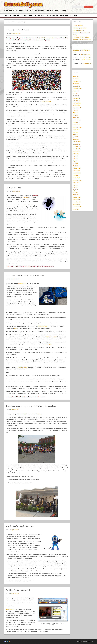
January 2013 (76, 200)
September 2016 (77, 108)
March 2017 (76, 96)
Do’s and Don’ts (28, 205)
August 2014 (76, 154)
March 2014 (76, 166)
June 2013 (75, 187)
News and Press (29, 15)
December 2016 (77, 101)
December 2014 (77, 146)
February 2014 (77, 168)
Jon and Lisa (76, 50)
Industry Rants (64, 15)
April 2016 (75, 115)
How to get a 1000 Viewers (17, 30)
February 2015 (77, 142)
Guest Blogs (74, 15)
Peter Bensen (44, 38)
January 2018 (76, 86)
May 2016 (75, 113)
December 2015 (77, 120)
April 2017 (75, 93)
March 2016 (76, 118)
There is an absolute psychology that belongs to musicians (31, 406)
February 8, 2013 (15, 279)
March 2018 (76, 84)
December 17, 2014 (16, 33)
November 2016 (77, 103)
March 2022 (76, 76)
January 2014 (76, 171)
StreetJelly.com (10, 609)
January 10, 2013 (15, 409)
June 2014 (75, 158)
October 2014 (76, 151)
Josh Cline (51, 38)
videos (55, 337)
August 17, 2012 (15, 594)
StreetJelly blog (23, 367)
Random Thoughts (40, 15)
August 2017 (76, 91)
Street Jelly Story (17, 15)
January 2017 (76, 98)
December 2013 (77, 173)
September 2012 (77, 207)
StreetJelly (26, 198)
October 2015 (76, 125)
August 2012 (76, 209)
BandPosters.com (46, 102)
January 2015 (76, 144)
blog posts (48, 337)
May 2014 (75, 161)
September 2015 (77, 127)
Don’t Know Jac (38, 414)
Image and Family (60, 38)
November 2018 (77, 81)
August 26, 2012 (15, 530)
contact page (49, 344)
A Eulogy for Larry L (78, 26)
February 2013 (77, 197)
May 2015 (75, 134)
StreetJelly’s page (43, 326)
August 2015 (76, 130)
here (16, 328)
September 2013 (77, 180)
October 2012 (76, 204)
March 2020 (76, 79)
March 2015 (76, 139)
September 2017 (77, 89)
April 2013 (75, 192)
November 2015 (77, 122)
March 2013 (76, 195)
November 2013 (77, 175)
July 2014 (75, 156)
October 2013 (76, 178)
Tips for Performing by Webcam (20, 526)
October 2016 (76, 105)
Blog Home (8, 15)
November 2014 (77, 149)
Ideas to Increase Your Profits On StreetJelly (25, 275)
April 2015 (75, 137)
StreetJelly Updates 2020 (79, 28)
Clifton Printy (37, 38)
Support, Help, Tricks (53, 15)
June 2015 (75, 132)
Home (7, 22)
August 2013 (76, 183)
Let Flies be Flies (13, 188)
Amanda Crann (22, 284)
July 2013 (75, 185)
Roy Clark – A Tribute (78, 30)
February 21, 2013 (15, 191)
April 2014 (75, 163)
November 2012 (77, 202)
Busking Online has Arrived (18, 590)
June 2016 (75, 110)
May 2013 (75, 190)
